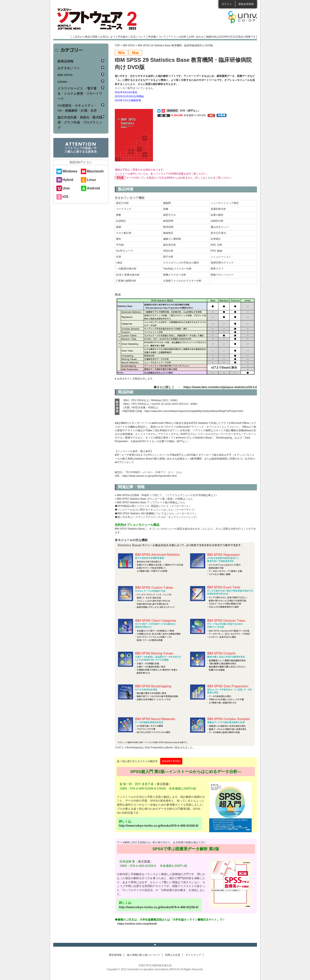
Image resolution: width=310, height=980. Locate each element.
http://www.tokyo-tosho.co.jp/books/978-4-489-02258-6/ (159, 907)
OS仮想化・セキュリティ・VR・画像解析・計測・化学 (77, 108)
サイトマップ (193, 955)
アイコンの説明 (177, 37)
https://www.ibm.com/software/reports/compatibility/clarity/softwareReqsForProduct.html (194, 411)
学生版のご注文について (132, 37)
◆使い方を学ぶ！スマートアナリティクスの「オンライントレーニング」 (157, 517)
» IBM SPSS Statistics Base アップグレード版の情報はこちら (150, 502)
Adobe (62, 82)
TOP (117, 45)
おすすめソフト (69, 68)
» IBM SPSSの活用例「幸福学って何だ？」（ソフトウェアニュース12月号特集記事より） (167, 495)
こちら (209, 178)
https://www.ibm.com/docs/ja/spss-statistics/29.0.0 (220, 387)
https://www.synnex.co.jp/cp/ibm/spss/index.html (150, 476)
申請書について (157, 37)
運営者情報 (115, 955)
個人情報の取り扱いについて (143, 955)
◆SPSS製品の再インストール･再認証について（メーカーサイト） (153, 506)
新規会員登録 (246, 4)
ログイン (227, 4)
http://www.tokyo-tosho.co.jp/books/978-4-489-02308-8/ (159, 826)
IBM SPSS (129, 45)
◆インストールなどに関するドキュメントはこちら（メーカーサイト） (156, 510)
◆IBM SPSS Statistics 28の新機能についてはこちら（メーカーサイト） (156, 513)
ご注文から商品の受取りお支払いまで (94, 37)
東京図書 (163, 784)
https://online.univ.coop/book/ (137, 924)
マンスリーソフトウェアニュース (98, 19)
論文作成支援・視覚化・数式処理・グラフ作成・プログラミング (80, 122)
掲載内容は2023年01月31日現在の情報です (231, 37)
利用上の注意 (173, 955)
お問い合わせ (196, 37)
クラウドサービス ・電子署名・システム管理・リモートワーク (80, 94)
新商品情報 (65, 61)
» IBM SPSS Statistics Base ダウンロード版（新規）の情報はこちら (154, 499)
